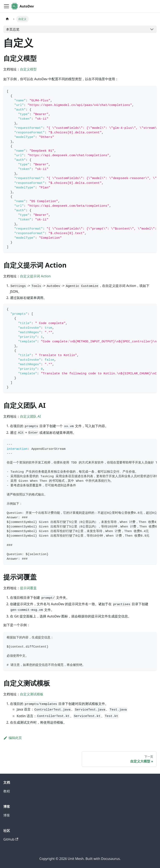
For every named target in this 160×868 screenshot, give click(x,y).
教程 (7, 791)
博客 (7, 815)
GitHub (11, 839)
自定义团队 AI (30, 416)
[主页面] (7, 19)
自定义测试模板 (32, 694)
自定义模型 (28, 69)
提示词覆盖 (28, 588)
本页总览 (13, 29)
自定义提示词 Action (35, 276)
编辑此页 (13, 738)
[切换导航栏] (6, 6)
